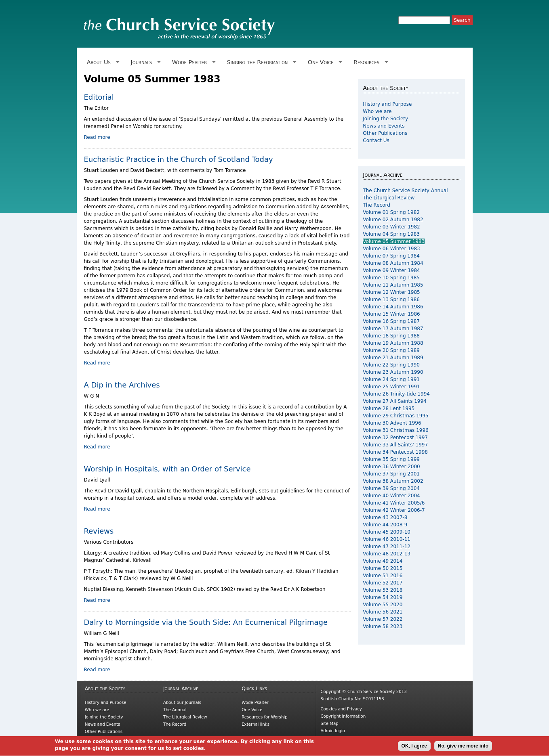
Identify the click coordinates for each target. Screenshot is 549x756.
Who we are (377, 111)
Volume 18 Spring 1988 (391, 336)
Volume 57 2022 (383, 619)
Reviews (99, 531)
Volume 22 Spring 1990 (391, 365)
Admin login (333, 731)
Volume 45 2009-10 (387, 532)
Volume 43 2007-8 (385, 517)
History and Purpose (387, 104)
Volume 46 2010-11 (387, 539)
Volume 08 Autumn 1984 (393, 263)
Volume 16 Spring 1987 (391, 321)
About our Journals (182, 703)
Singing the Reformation (260, 62)
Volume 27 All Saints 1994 (394, 401)
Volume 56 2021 (383, 612)
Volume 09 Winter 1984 (391, 270)
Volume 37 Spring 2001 (391, 474)
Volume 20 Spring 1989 (391, 350)
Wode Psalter (192, 62)
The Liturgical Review (389, 198)
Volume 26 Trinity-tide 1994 (396, 394)
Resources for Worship (264, 717)
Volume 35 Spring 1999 (391, 459)
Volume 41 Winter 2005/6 (394, 503)
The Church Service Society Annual (405, 191)
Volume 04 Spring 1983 (391, 234)
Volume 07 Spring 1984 (391, 256)
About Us (102, 62)
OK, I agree (414, 748)
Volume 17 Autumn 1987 (393, 329)
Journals (144, 62)
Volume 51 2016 (383, 576)
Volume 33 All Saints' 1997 (395, 445)
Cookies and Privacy (341, 709)
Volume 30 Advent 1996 (392, 423)
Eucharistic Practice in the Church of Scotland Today (179, 159)
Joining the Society (385, 119)
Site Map (329, 724)
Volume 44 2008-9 (385, 525)
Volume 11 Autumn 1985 (393, 285)
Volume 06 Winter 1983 (391, 249)
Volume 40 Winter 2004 (391, 496)
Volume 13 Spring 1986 (391, 299)
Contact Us (376, 140)
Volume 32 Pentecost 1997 (395, 438)
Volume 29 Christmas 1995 (395, 416)
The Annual (175, 710)
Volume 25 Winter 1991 (391, 387)
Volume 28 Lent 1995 (389, 408)
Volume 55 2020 (383, 605)
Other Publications (385, 133)
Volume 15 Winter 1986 (391, 314)
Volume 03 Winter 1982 (391, 227)
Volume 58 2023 (383, 626)
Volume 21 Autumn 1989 (393, 358)
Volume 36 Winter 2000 (391, 467)
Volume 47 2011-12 (387, 547)
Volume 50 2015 (383, 568)
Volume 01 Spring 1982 (391, 212)
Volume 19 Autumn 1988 (393, 343)
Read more (97, 137)
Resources (369, 62)
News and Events (384, 126)
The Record (377, 205)
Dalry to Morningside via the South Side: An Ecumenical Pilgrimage (206, 622)
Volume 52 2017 (383, 583)
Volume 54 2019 (383, 597)
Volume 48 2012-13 (387, 554)
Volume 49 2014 (383, 561)
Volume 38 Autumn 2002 (393, 481)
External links (256, 724)
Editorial (99, 97)
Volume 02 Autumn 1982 (393, 220)
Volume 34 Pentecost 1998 (395, 452)
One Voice (324, 62)
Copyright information (343, 716)
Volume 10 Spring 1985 (391, 278)
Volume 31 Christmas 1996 (395, 430)
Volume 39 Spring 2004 (391, 488)
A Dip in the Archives (122, 385)
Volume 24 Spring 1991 (391, 379)
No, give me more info (463, 748)
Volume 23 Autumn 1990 (393, 372)
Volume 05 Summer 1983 (394, 241)
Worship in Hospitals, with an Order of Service (167, 469)
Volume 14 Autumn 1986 (393, 307)
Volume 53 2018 (383, 590)
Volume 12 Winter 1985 (391, 292)
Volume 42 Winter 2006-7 (394, 510)
